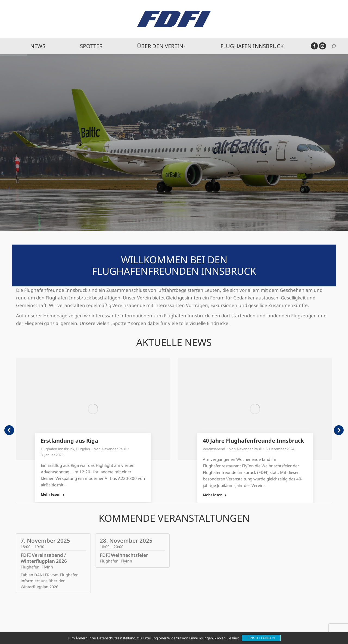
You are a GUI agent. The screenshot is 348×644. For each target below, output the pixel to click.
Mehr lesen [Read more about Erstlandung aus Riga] (53, 494)
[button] (9, 430)
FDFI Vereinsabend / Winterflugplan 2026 (44, 558)
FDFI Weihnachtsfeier (124, 555)
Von (110, 449)
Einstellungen (261, 638)
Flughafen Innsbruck (58, 449)
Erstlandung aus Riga (69, 441)
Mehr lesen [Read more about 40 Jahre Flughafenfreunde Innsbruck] (215, 495)
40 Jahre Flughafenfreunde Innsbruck (253, 441)
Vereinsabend (214, 449)
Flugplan (83, 449)
